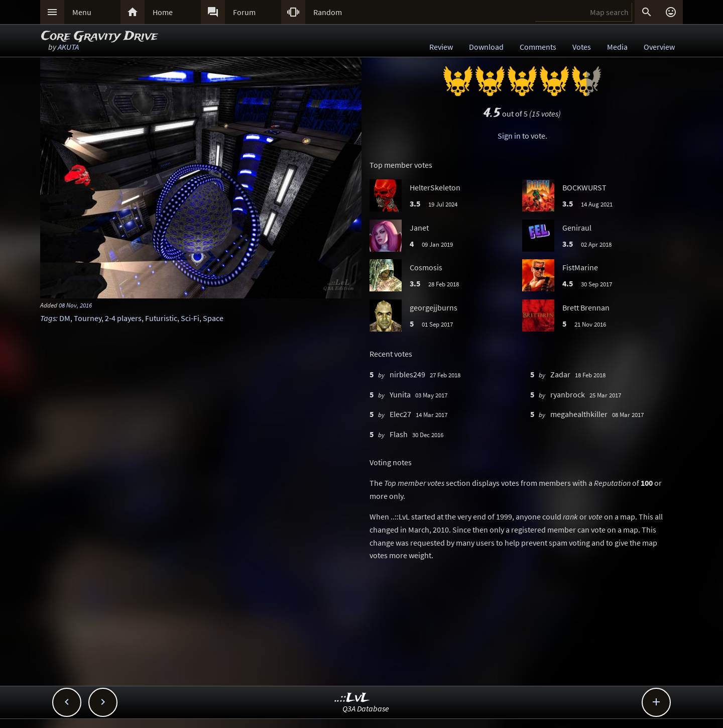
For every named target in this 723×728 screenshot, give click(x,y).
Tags (48, 318)
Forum (244, 12)
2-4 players (123, 318)
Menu (82, 12)
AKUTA (68, 47)
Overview (659, 47)
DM (65, 318)
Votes (582, 47)
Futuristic (161, 318)
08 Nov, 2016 (75, 305)
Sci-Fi (190, 318)
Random (328, 12)
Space (213, 318)
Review (441, 47)
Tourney (88, 318)
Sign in (509, 136)
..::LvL (352, 698)
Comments (538, 47)
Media (617, 47)
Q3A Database (366, 708)
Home (163, 12)
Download (486, 47)
